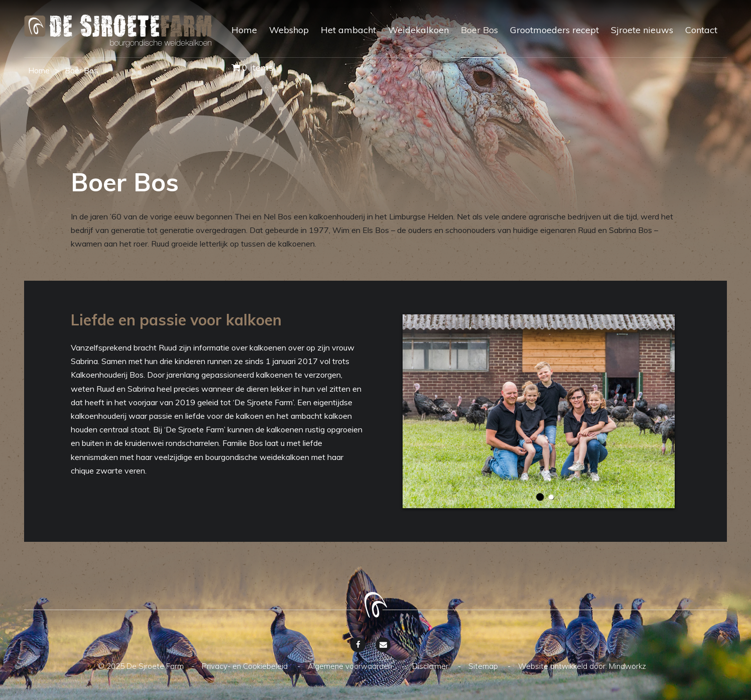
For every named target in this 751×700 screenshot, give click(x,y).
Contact (701, 30)
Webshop (289, 30)
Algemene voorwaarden (351, 666)
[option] (539, 411)
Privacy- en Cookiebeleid (246, 666)
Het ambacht (348, 30)
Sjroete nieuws (642, 30)
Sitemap (484, 666)
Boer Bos (479, 30)
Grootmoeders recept (554, 30)
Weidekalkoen (418, 30)
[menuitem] (238, 39)
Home (244, 30)
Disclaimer (431, 666)
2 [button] (551, 497)
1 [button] (540, 497)
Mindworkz (628, 666)
